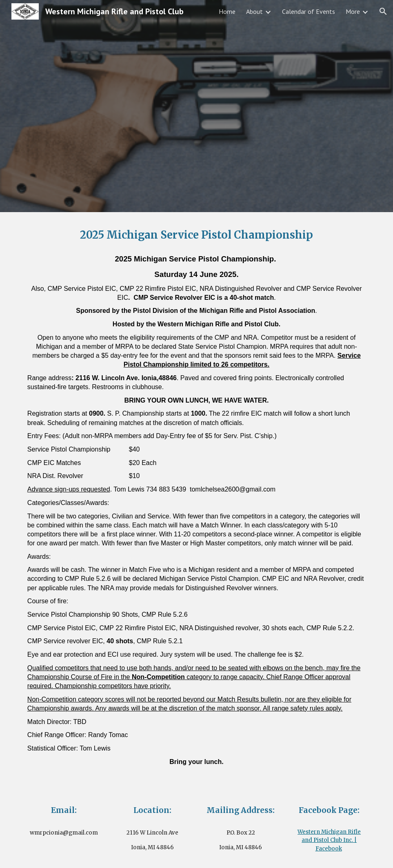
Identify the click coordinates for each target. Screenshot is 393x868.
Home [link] (227, 11)
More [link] (353, 11)
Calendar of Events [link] (309, 11)
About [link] (254, 11)
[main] (196, 235)
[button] (383, 11)
